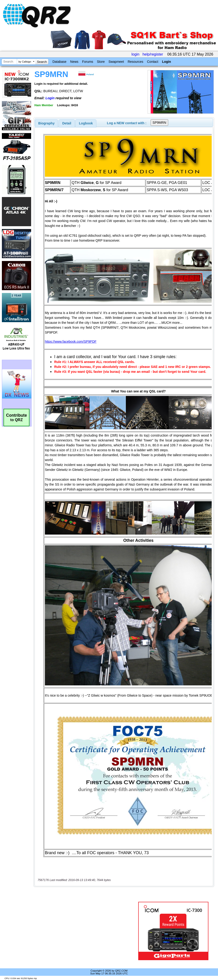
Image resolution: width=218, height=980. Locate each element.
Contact (153, 62)
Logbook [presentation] (86, 123)
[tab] (47, 123)
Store (101, 62)
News (74, 62)
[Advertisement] (87, 931)
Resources (136, 62)
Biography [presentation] (47, 123)
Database (59, 62)
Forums (88, 62)
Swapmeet (116, 62)
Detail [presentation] (67, 123)
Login (167, 62)
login (135, 54)
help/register (153, 54)
